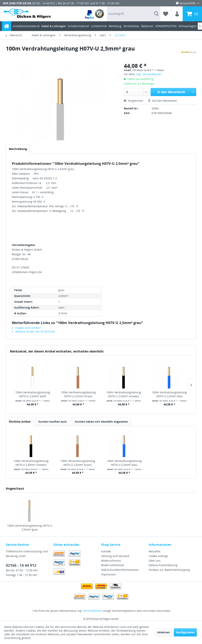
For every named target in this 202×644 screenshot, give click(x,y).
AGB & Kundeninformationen (120, 570)
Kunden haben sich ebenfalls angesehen (101, 422)
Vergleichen (134, 101)
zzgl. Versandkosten (149, 74)
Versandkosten (92, 611)
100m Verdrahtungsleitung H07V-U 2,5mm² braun (78, 394)
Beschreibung (18, 149)
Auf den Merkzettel (162, 101)
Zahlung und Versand (115, 556)
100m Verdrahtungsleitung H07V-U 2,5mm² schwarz (124, 394)
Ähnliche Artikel (20, 422)
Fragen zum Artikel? (26, 328)
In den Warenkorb (176, 92)
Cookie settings (158, 556)
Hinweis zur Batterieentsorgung (169, 570)
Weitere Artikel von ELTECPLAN (33, 331)
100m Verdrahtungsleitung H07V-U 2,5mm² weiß (33, 394)
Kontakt (106, 551)
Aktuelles (155, 551)
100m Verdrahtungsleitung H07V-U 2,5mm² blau (169, 394)
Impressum (108, 574)
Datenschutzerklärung (163, 565)
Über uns (155, 561)
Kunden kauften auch (53, 422)
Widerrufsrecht (111, 561)
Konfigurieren (185, 632)
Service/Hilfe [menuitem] (186, 3)
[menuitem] (95, 14)
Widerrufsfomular (113, 565)
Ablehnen (164, 632)
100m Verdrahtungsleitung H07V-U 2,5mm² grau (30, 527)
